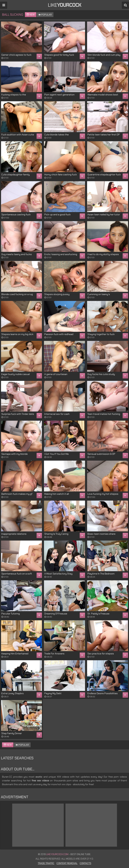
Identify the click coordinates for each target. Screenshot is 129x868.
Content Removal (67, 863)
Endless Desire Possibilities (103, 693)
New (31, 15)
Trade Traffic (46, 863)
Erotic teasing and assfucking (61, 254)
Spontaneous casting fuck (16, 214)
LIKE (65, 5)
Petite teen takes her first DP (104, 135)
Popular (45, 15)
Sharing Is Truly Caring (56, 534)
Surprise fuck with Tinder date (18, 414)
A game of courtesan (56, 374)
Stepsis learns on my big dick (17, 334)
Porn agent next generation (59, 95)
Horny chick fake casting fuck (61, 174)
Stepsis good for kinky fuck (59, 55)
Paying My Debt (53, 693)
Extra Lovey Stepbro (13, 693)
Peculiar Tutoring (11, 614)
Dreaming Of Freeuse (56, 614)
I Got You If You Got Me (57, 454)
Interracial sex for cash (57, 414)
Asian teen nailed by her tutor (104, 214)
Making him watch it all (57, 494)
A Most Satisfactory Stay (58, 574)
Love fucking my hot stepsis (103, 494)
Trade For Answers (54, 654)
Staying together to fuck (101, 334)
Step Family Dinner (12, 733)
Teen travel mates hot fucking (104, 414)
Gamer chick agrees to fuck (16, 55)
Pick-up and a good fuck (57, 214)
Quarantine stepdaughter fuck (104, 174)
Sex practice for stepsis (101, 654)
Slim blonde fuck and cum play (104, 55)
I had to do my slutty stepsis (103, 254)
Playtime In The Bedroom (101, 574)
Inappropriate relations (14, 534)
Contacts (85, 863)
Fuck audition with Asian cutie (18, 135)
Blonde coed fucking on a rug (17, 294)
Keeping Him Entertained (15, 654)
